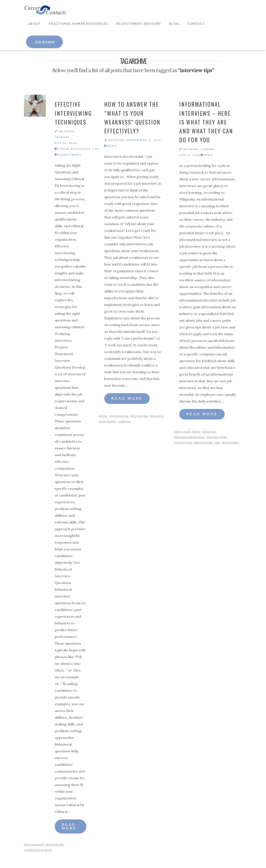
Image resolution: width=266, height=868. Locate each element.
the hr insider (107, 421)
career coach (182, 432)
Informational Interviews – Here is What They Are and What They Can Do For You (206, 122)
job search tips (203, 443)
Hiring (103, 416)
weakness (124, 421)
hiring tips (209, 432)
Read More (70, 826)
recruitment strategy (38, 850)
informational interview (189, 437)
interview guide (217, 437)
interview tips (55, 845)
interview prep (119, 416)
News (110, 146)
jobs (217, 443)
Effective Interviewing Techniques (73, 113)
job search (157, 416)
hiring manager (34, 845)
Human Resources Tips (78, 149)
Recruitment (68, 155)
